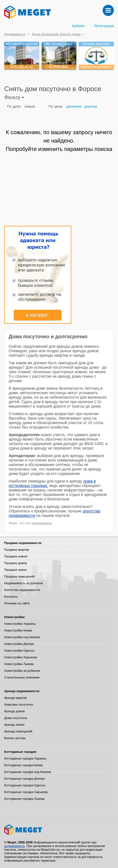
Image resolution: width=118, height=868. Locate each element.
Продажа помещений (19, 576)
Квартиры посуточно (19, 704)
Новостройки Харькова (21, 657)
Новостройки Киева (18, 630)
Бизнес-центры (15, 738)
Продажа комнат (16, 556)
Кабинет (79, 26)
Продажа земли (15, 570)
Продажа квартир (17, 550)
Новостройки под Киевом (22, 637)
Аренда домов (14, 711)
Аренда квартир (16, 698)
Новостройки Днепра (19, 644)
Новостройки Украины (20, 624)
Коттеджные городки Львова (24, 799)
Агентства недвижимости (22, 590)
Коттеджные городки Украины (25, 758)
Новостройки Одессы (19, 651)
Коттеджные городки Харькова (26, 792)
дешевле (74, 106)
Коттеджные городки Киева (23, 765)
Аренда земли (14, 725)
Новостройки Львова (19, 664)
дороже (91, 106)
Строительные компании (22, 677)
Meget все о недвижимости (59, 830)
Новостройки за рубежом (22, 671)
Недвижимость (15, 34)
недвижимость (42, 523)
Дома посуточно (16, 718)
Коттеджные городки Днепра (24, 779)
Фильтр (14, 97)
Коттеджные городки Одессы (25, 785)
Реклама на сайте (17, 603)
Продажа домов (16, 563)
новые (30, 106)
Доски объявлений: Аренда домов (56, 34)
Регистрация (104, 26)
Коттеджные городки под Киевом (28, 772)
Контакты (11, 597)
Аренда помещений (18, 731)
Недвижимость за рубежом (23, 583)
